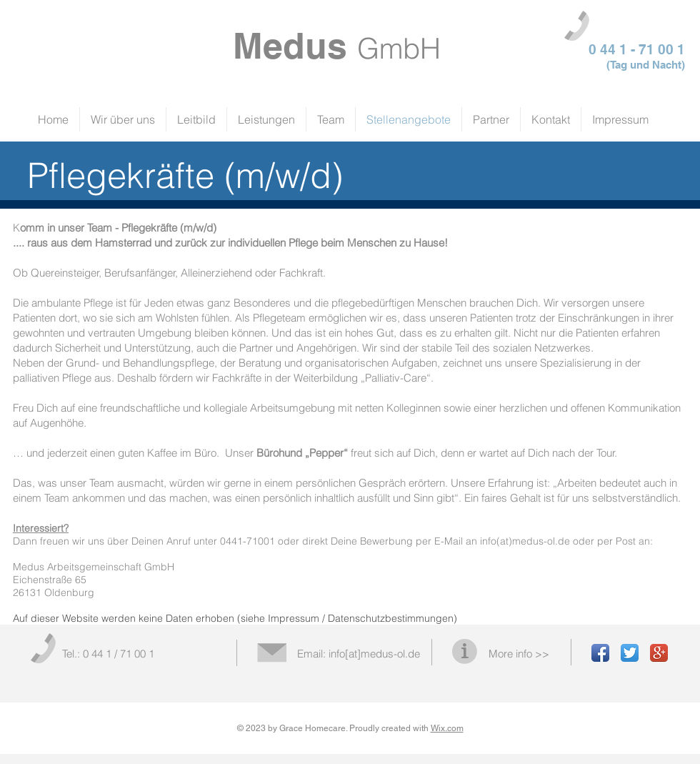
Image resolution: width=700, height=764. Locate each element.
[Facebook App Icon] (600, 653)
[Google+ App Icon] (659, 653)
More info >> (519, 654)
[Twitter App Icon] (630, 653)
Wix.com (447, 728)
